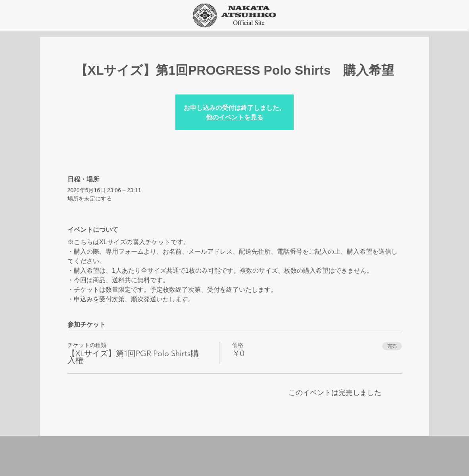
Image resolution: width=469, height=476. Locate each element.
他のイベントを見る (234, 117)
